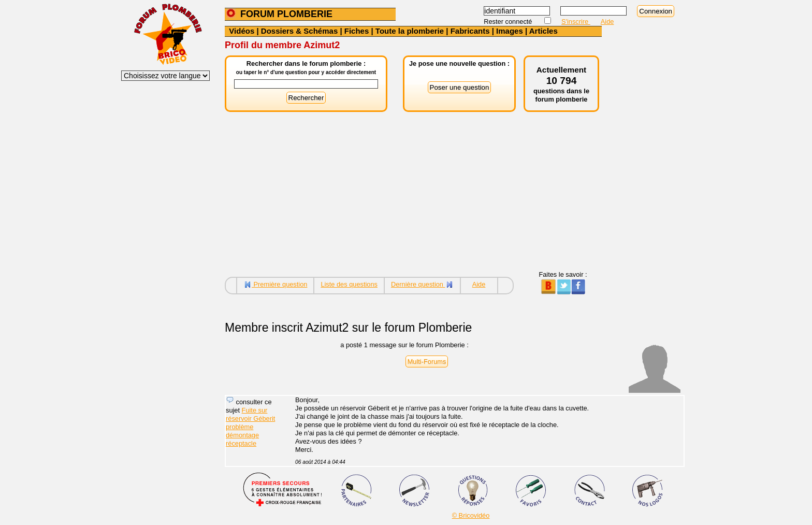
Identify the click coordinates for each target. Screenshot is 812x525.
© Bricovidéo (471, 515)
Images (510, 31)
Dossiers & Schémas (299, 31)
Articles (543, 31)
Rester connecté (509, 22)
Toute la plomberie (410, 31)
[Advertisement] (413, 198)
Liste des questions (349, 284)
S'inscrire (576, 22)
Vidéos (242, 31)
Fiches (357, 31)
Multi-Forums (427, 361)
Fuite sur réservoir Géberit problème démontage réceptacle (250, 427)
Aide (607, 22)
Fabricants (470, 31)
